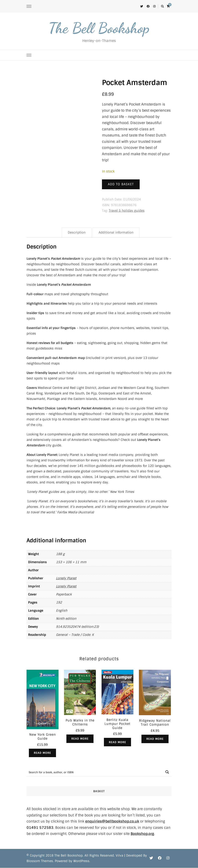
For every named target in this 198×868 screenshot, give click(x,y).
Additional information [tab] (116, 232)
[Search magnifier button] (167, 772)
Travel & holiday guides (127, 211)
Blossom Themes (40, 861)
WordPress (81, 861)
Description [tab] (77, 232)
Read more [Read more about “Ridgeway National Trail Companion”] (155, 739)
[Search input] (95, 772)
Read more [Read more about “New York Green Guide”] (42, 753)
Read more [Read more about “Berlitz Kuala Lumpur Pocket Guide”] (117, 742)
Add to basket (121, 184)
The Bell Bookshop (99, 28)
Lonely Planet (66, 578)
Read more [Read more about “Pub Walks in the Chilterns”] (80, 739)
